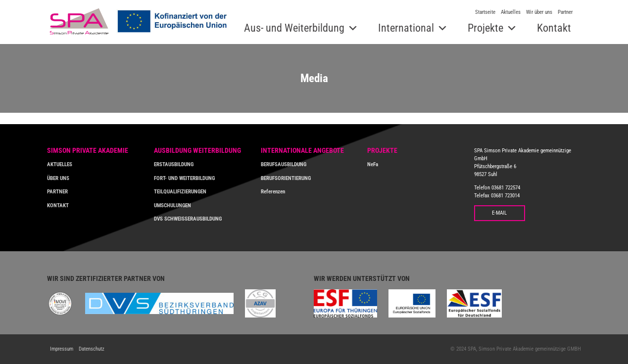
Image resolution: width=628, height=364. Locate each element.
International (406, 28)
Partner (565, 12)
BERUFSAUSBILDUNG (284, 164)
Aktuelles (511, 12)
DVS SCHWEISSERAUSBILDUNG (188, 219)
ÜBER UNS (58, 178)
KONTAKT (58, 205)
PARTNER (57, 191)
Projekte (485, 28)
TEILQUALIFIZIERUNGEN (180, 191)
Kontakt (554, 28)
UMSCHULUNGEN (172, 205)
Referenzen (273, 191)
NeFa (373, 164)
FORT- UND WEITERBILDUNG (184, 178)
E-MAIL (499, 213)
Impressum (62, 349)
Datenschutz (92, 349)
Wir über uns (539, 12)
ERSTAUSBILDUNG (174, 164)
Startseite (485, 12)
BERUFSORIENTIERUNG (286, 178)
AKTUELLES (60, 164)
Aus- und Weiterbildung (294, 28)
